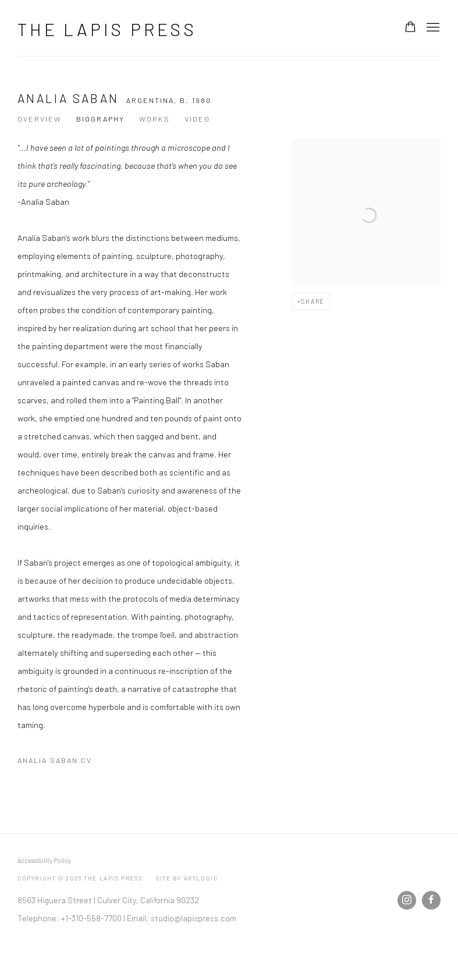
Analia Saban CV (77, 762)
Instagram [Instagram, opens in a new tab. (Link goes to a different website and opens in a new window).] (407, 900)
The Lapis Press (107, 29)
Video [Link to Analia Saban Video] (197, 119)
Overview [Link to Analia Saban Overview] (40, 119)
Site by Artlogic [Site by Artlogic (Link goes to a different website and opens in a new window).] (187, 878)
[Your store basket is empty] (410, 28)
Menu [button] (432, 28)
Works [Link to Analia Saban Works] (155, 119)
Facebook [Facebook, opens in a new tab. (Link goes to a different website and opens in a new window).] (431, 900)
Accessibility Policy (44, 860)
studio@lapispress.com (194, 918)
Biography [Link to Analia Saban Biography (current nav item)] (100, 119)
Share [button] (313, 301)
